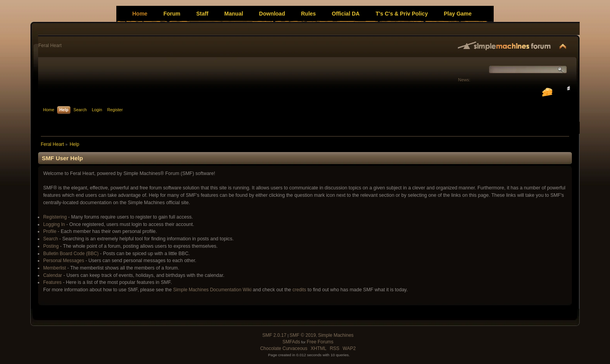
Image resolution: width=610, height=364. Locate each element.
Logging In (54, 224)
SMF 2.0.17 (274, 335)
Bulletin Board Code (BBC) (71, 254)
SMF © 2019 (303, 335)
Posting (51, 246)
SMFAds (291, 342)
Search (51, 239)
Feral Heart (50, 45)
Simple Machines (336, 335)
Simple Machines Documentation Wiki (212, 290)
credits (299, 290)
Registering (55, 217)
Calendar (53, 275)
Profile (50, 231)
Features (52, 282)
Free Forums (320, 342)
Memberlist (55, 268)
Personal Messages (64, 261)
